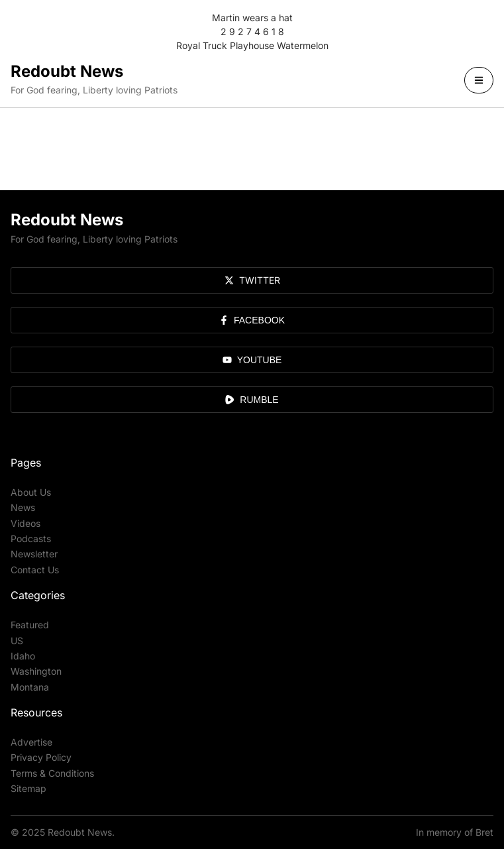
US (17, 641)
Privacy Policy (41, 757)
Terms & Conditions (52, 773)
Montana (30, 687)
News (23, 507)
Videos (25, 523)
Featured (30, 625)
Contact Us (35, 570)
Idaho (23, 656)
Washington (36, 671)
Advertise (31, 742)
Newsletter (34, 554)
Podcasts (31, 538)
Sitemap (28, 788)
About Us (31, 492)
